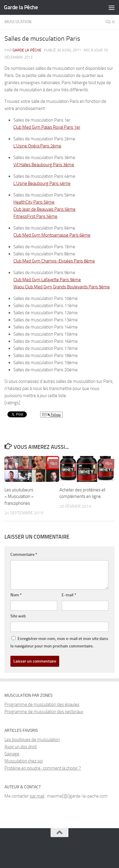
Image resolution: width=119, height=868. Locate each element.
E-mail (69, 595)
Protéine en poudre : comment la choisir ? (43, 768)
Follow (51, 415)
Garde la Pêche (21, 7)
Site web (18, 616)
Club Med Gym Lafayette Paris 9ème (47, 280)
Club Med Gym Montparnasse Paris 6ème (52, 235)
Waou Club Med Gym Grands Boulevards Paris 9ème (62, 287)
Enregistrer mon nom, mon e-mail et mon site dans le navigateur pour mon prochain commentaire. (59, 642)
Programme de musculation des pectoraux (44, 712)
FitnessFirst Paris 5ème (35, 216)
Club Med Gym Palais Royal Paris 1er (47, 127)
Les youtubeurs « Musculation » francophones (19, 497)
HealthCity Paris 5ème (34, 202)
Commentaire (24, 555)
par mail (37, 796)
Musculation (18, 22)
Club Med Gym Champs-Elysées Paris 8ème (54, 261)
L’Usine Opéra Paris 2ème (37, 146)
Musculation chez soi (24, 761)
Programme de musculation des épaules (42, 705)
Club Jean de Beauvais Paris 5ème (44, 209)
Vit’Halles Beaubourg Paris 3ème (44, 165)
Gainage (12, 754)
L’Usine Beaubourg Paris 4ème (42, 183)
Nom (16, 595)
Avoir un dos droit (21, 747)
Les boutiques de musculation (32, 740)
